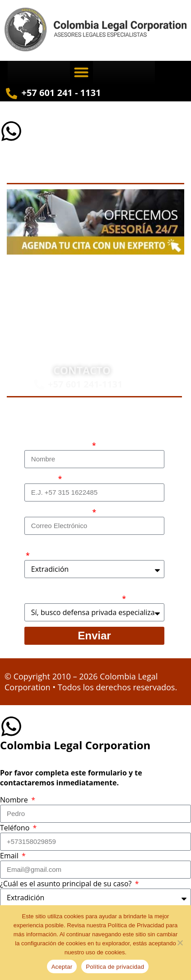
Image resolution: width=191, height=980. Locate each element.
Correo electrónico (58, 512)
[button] (82, 72)
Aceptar (62, 967)
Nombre (15, 800)
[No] (180, 943)
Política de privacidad (115, 967)
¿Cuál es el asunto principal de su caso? (92, 545)
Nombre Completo (58, 445)
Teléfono (41, 479)
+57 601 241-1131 (85, 384)
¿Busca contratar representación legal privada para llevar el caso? (90, 593)
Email (10, 856)
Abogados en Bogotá (119, 276)
